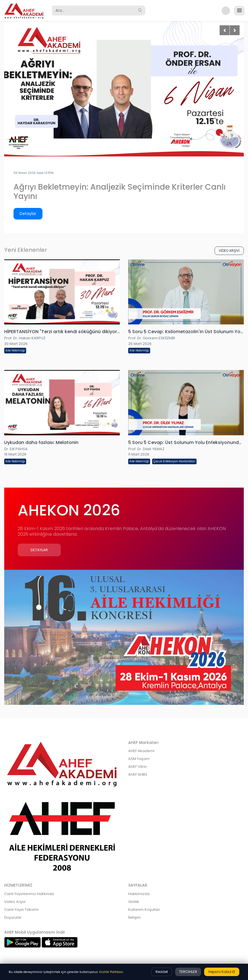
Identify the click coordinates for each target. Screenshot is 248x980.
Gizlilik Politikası (111, 972)
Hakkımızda (139, 894)
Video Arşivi (15, 902)
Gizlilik (134, 902)
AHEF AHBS (138, 774)
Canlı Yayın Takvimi (21, 910)
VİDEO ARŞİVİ (229, 251)
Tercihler (188, 972)
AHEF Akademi (141, 751)
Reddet (162, 972)
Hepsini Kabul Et (222, 972)
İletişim (135, 917)
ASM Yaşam (139, 759)
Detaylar (28, 214)
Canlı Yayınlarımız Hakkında (29, 894)
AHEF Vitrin (137, 767)
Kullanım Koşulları (144, 910)
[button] (225, 11)
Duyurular (13, 917)
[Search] (93, 11)
